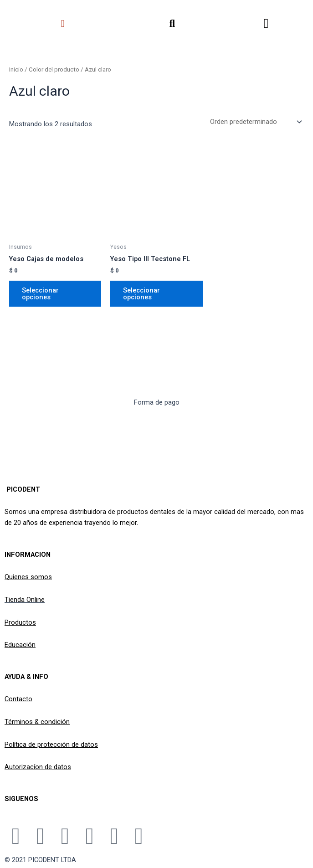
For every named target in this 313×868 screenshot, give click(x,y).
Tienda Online (25, 600)
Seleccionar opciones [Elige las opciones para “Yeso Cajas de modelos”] (40, 295)
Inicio (16, 69)
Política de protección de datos (51, 745)
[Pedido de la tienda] (255, 123)
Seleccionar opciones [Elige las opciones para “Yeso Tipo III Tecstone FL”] (141, 295)
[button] (63, 23)
